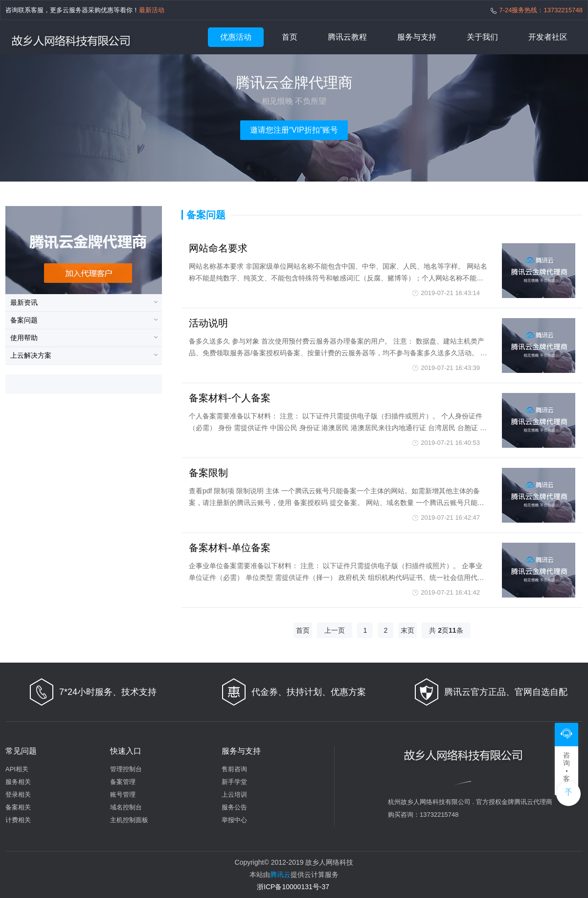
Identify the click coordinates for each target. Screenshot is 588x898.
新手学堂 (234, 782)
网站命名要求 (218, 248)
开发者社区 (548, 37)
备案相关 (18, 807)
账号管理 (123, 794)
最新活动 (152, 10)
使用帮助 (24, 338)
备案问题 (24, 320)
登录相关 (18, 794)
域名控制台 (126, 807)
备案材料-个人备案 (230, 398)
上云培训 (234, 794)
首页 (290, 37)
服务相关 (18, 782)
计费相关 (18, 820)
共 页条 (446, 630)
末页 (407, 630)
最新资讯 (24, 302)
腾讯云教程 (347, 37)
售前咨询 (234, 769)
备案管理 (123, 782)
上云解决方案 (31, 355)
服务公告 (234, 807)
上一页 (335, 630)
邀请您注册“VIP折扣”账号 (294, 130)
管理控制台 (126, 769)
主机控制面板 (129, 820)
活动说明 (208, 323)
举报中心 (234, 820)
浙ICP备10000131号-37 (293, 887)
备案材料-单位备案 (230, 548)
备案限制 (208, 473)
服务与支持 (417, 37)
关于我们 (482, 37)
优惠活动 (236, 37)
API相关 (17, 769)
